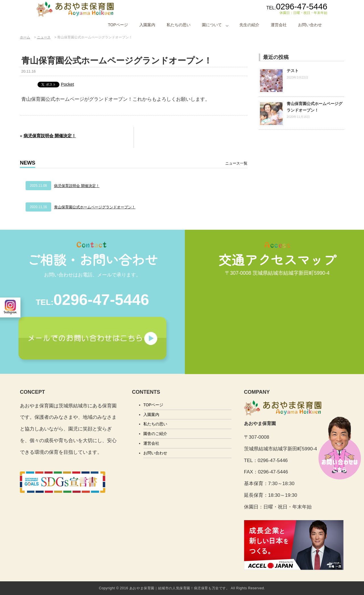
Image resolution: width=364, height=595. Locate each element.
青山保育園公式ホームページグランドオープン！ (95, 207)
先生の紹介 (249, 25)
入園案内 (147, 25)
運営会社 (279, 25)
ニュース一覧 (236, 163)
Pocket (67, 84)
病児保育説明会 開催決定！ (50, 136)
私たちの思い (179, 25)
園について (212, 25)
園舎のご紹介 (155, 434)
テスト (293, 71)
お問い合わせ (310, 25)
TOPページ (118, 25)
